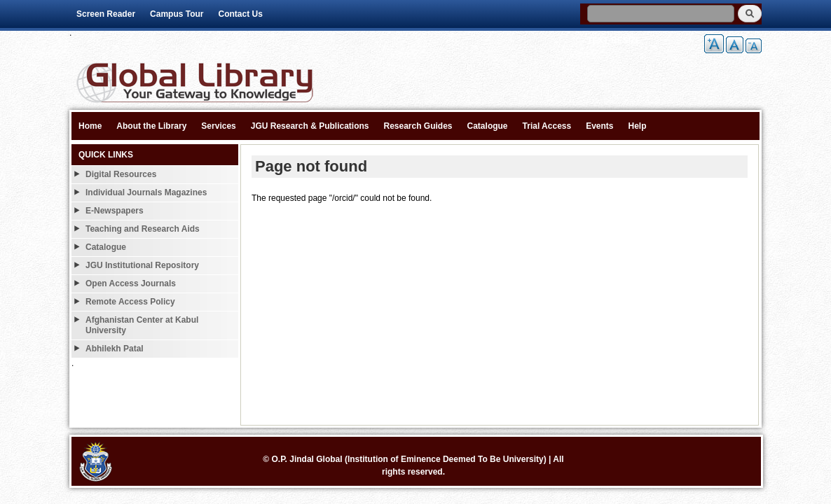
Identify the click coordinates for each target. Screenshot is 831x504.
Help (638, 126)
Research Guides (418, 126)
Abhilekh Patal (115, 349)
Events (599, 126)
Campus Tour (177, 14)
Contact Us (241, 14)
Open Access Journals (131, 283)
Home (90, 126)
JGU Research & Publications (310, 126)
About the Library (151, 126)
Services (218, 126)
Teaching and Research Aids (143, 229)
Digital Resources (121, 174)
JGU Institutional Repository (142, 265)
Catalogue (488, 126)
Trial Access (547, 126)
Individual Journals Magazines (146, 192)
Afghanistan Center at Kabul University (142, 325)
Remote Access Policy (130, 302)
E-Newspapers (115, 211)
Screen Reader (106, 14)
